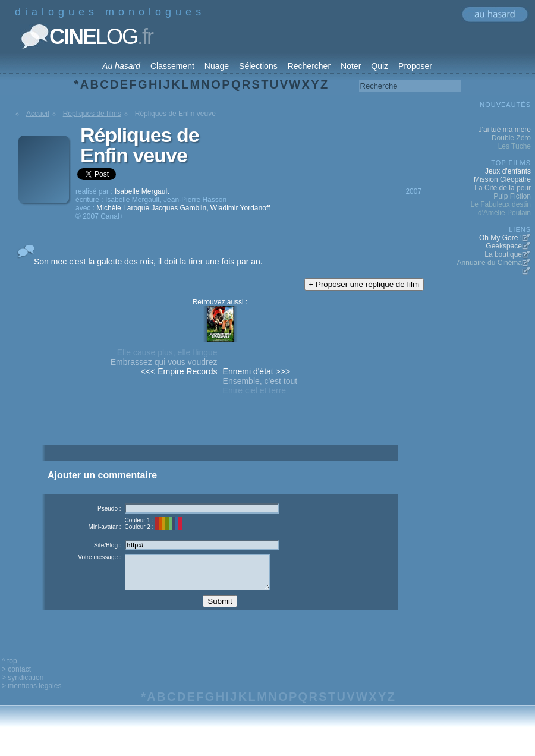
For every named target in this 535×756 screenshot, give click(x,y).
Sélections (258, 66)
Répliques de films (92, 114)
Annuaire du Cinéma (490, 263)
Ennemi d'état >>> (257, 371)
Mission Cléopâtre (502, 179)
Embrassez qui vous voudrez (164, 362)
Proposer (415, 66)
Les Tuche (514, 146)
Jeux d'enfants (508, 171)
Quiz (380, 66)
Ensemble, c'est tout (260, 381)
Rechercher (309, 66)
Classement (172, 66)
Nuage (217, 66)
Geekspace (504, 246)
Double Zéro (511, 138)
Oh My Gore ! (501, 238)
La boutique (503, 254)
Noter (351, 66)
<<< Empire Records (179, 371)
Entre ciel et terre (255, 390)
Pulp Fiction (512, 196)
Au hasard (121, 66)
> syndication (23, 686)
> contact (16, 678)
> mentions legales (32, 695)
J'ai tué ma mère (505, 130)
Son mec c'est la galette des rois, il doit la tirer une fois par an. (148, 262)
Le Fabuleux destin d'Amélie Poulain (501, 209)
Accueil (38, 114)
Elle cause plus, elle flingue (167, 352)
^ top (10, 670)
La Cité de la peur (503, 188)
